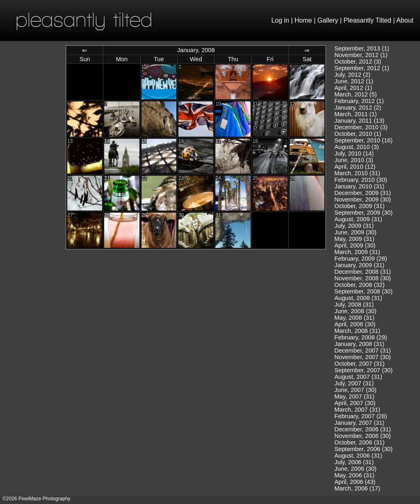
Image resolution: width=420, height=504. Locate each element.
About (405, 20)
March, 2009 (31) (357, 252)
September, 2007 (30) (363, 370)
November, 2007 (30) (363, 357)
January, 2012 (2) (358, 108)
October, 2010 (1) (358, 134)
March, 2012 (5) (355, 94)
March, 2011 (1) (355, 114)
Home (303, 20)
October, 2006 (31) (359, 442)
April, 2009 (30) (355, 245)
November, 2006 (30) (363, 436)
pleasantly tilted (84, 19)
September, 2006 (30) (363, 449)
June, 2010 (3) (354, 160)
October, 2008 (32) (359, 285)
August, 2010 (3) (356, 147)
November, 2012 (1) (361, 55)
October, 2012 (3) (358, 62)
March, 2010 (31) (357, 173)
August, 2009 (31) (358, 219)
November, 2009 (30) (363, 199)
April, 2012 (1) (353, 88)
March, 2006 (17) (357, 488)
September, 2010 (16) (363, 140)
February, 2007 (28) (361, 416)
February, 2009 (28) (361, 259)
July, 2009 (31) (354, 226)
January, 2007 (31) (359, 423)
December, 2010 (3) (361, 127)
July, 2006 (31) (354, 462)
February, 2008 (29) (361, 337)
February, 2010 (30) (361, 180)
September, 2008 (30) (363, 291)
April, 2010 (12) (355, 167)
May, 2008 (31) (354, 318)
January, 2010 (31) (359, 186)
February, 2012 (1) (359, 101)
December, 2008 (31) (363, 272)
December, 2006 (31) (363, 429)
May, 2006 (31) (354, 475)
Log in (280, 20)
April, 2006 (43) (355, 482)
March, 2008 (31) (357, 331)
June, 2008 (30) (355, 311)
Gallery (328, 20)
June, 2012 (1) (354, 81)
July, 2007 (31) (354, 383)
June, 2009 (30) (355, 232)
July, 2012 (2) (352, 75)
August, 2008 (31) (358, 298)
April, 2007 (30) (355, 403)
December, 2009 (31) (363, 193)
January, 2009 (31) (359, 265)
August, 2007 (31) (358, 377)
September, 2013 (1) (362, 48)
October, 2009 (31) (359, 206)
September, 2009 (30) (363, 213)
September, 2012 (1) (362, 68)
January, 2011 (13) (359, 121)
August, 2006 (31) (358, 456)
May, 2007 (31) (354, 396)
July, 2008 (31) (354, 305)
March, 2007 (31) (357, 410)
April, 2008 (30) (355, 324)
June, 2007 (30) (355, 390)
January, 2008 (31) (359, 344)
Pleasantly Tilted (368, 20)
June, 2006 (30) (355, 469)
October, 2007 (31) (359, 364)
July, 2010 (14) (354, 153)
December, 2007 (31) (363, 351)
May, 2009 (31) (354, 239)
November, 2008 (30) (363, 278)
